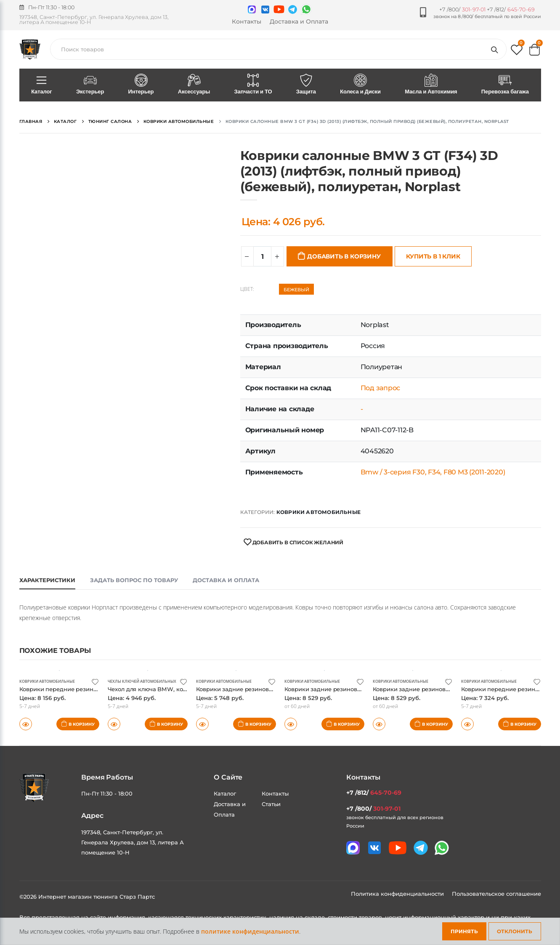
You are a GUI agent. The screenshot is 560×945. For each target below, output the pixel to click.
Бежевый (296, 290)
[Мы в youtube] (279, 9)
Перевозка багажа (505, 85)
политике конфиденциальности (250, 931)
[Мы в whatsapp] (306, 9)
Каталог (42, 85)
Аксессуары (194, 85)
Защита (306, 85)
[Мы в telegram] (293, 9)
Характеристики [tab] (47, 580)
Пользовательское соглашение (496, 894)
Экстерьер (90, 85)
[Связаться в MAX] (252, 9)
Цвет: (247, 289)
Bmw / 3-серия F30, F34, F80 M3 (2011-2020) (433, 472)
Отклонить (515, 931)
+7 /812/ (511, 9)
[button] (517, 52)
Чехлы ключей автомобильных (146, 681)
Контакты (247, 21)
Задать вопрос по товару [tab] (134, 580)
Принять (464, 931)
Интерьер (141, 85)
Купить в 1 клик (433, 256)
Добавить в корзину (344, 256)
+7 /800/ (462, 9)
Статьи (271, 804)
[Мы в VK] (265, 9)
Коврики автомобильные (318, 512)
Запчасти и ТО (253, 85)
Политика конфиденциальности (398, 894)
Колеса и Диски (361, 85)
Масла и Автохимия (431, 85)
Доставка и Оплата (299, 21)
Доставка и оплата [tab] (226, 580)
